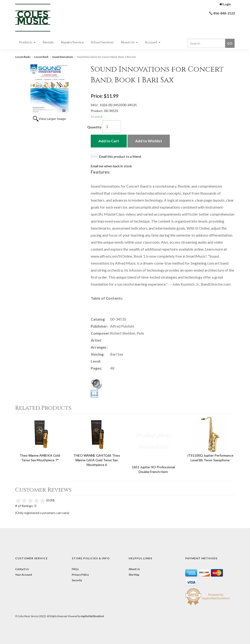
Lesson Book (41, 57)
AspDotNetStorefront (92, 616)
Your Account (24, 575)
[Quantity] (112, 126)
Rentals (48, 42)
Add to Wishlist (149, 141)
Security (77, 580)
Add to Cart (109, 141)
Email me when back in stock (111, 166)
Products (27, 42)
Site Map (134, 575)
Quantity (94, 127)
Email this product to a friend (120, 156)
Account (153, 42)
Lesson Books (23, 57)
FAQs (75, 569)
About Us (129, 42)
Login (225, 4)
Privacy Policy (80, 575)
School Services (102, 42)
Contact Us (22, 569)
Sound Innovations (63, 57)
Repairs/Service (72, 42)
